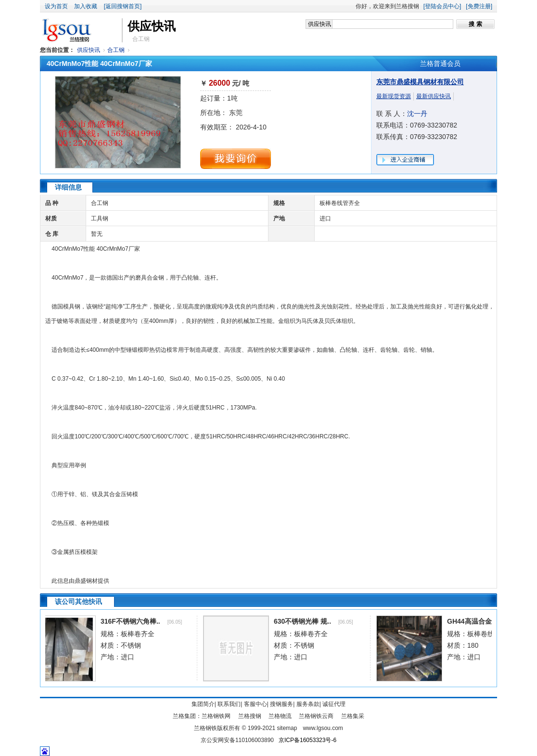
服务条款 (308, 704)
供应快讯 (89, 50)
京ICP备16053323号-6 (307, 740)
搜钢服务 (281, 704)
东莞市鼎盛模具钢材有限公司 (420, 82)
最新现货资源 (394, 96)
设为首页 (56, 6)
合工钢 (116, 50)
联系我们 (229, 704)
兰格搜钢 (250, 716)
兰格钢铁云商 (316, 716)
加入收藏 (86, 6)
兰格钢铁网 (216, 716)
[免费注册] (479, 6)
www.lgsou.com (323, 728)
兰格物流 (280, 716)
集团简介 (203, 704)
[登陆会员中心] (442, 6)
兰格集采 (353, 716)
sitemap (287, 728)
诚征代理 (334, 704)
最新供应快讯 (434, 96)
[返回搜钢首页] (123, 6)
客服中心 (256, 704)
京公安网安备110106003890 (237, 740)
